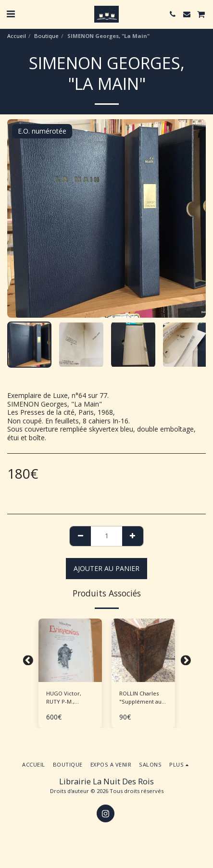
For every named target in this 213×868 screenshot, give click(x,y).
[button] (11, 14)
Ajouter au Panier (106, 568)
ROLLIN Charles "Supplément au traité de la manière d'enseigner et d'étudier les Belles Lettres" (140, 698)
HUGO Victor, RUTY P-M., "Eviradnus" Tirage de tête (70, 698)
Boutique (46, 36)
